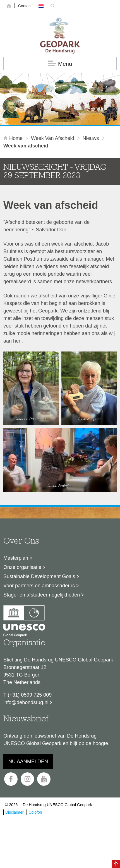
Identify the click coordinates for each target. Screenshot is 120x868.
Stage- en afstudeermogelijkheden (42, 595)
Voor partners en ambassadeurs (39, 586)
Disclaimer (14, 812)
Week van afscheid (52, 138)
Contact (25, 6)
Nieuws (91, 138)
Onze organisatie (22, 567)
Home (14, 138)
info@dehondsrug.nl (26, 702)
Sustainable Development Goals (39, 576)
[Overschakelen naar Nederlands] (41, 6)
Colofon (35, 812)
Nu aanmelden (28, 762)
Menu (60, 64)
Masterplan (16, 558)
